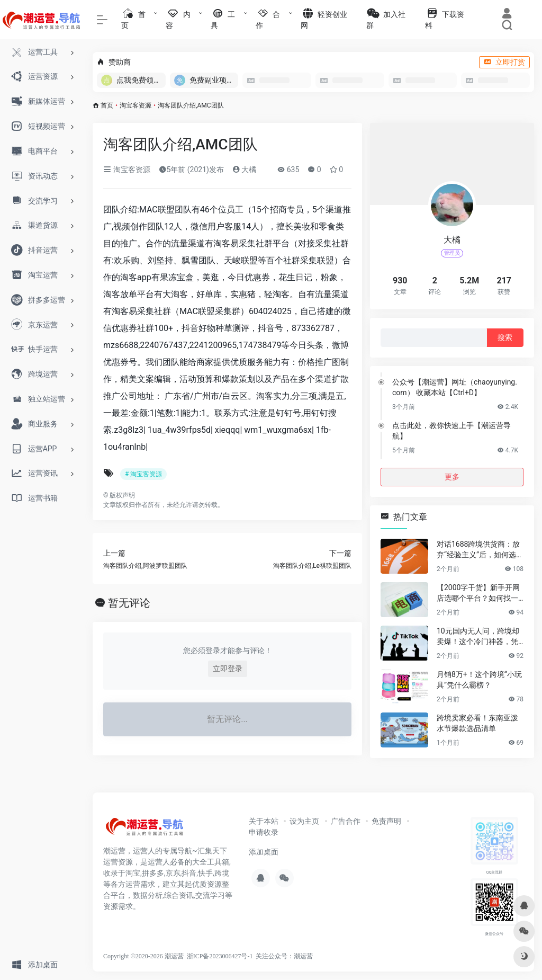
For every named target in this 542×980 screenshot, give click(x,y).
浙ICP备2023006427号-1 (220, 956)
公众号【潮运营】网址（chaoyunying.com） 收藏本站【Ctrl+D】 (455, 387)
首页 (107, 105)
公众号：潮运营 (291, 956)
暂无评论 (129, 603)
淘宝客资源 (135, 105)
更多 (452, 477)
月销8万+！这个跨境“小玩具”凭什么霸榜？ (479, 680)
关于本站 (264, 821)
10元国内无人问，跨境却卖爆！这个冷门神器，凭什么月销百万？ (478, 637)
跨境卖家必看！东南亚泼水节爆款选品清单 (477, 723)
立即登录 (228, 669)
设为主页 (304, 821)
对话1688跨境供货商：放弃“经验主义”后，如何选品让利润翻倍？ (480, 550)
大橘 (244, 170)
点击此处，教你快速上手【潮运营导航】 (451, 431)
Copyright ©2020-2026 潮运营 (143, 956)
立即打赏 (504, 62)
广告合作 (346, 821)
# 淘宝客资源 (143, 474)
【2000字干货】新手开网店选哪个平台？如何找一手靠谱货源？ (478, 593)
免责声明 (386, 821)
